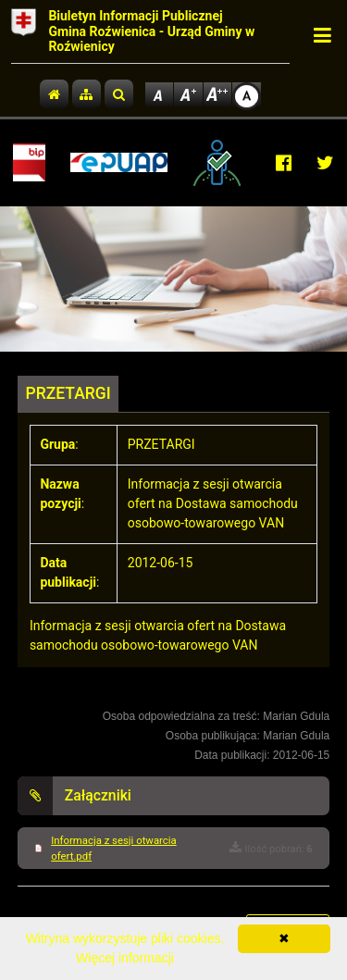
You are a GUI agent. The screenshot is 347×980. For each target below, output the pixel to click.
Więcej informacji (125, 958)
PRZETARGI (68, 393)
